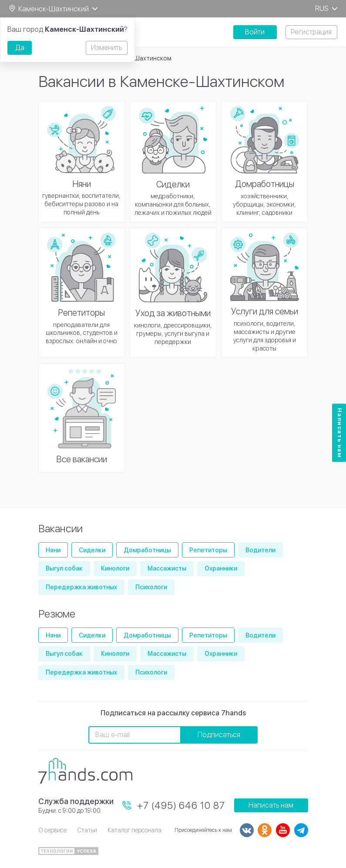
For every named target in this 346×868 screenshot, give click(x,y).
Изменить (106, 48)
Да (20, 48)
